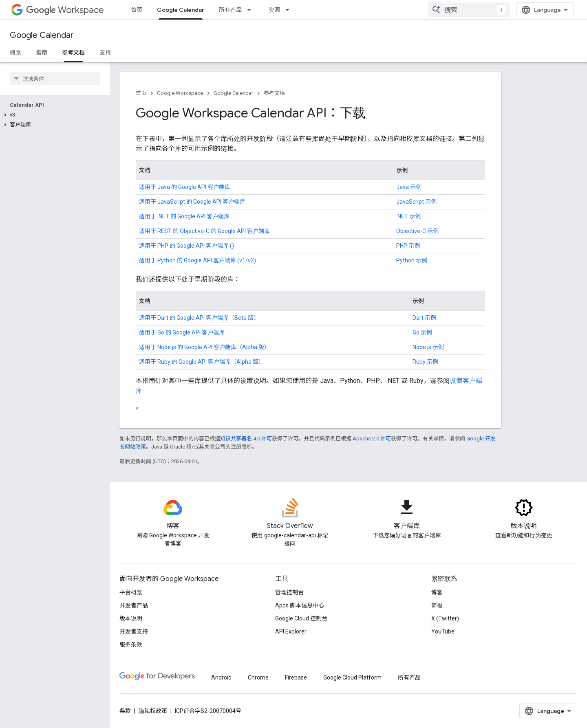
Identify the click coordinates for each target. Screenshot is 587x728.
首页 (137, 10)
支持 (105, 53)
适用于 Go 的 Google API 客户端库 (182, 332)
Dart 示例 (424, 318)
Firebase (296, 677)
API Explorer (291, 631)
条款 (125, 711)
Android (221, 677)
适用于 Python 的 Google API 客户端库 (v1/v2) (198, 260)
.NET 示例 (408, 216)
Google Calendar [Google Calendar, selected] (181, 10)
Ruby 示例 (425, 362)
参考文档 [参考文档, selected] (73, 53)
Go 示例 (422, 332)
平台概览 (131, 592)
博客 (437, 592)
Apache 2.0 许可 (372, 439)
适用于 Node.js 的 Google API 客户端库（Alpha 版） (204, 347)
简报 (437, 605)
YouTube (443, 631)
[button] (53, 115)
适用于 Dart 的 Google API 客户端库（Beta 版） (199, 318)
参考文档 (274, 93)
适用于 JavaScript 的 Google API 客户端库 (192, 202)
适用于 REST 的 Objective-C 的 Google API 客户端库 (204, 231)
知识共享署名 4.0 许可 (246, 439)
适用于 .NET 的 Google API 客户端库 (184, 216)
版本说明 (131, 618)
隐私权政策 (153, 711)
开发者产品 (134, 605)
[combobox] (469, 10)
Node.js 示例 (428, 347)
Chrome (258, 677)
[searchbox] (55, 79)
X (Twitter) (445, 618)
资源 (274, 10)
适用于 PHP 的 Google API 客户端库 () (186, 246)
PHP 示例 (408, 246)
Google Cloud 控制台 (301, 618)
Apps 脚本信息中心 (300, 605)
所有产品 (230, 10)
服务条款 (131, 644)
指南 (42, 53)
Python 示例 (412, 260)
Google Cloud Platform (352, 677)
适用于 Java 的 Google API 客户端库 (185, 187)
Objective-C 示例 (417, 231)
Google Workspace (180, 93)
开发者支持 (134, 631)
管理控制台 (289, 592)
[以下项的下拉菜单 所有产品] (252, 10)
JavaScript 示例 (416, 202)
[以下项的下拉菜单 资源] (290, 10)
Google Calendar (42, 35)
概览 (15, 53)
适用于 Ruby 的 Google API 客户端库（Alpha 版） (202, 362)
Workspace (65, 10)
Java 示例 (409, 187)
